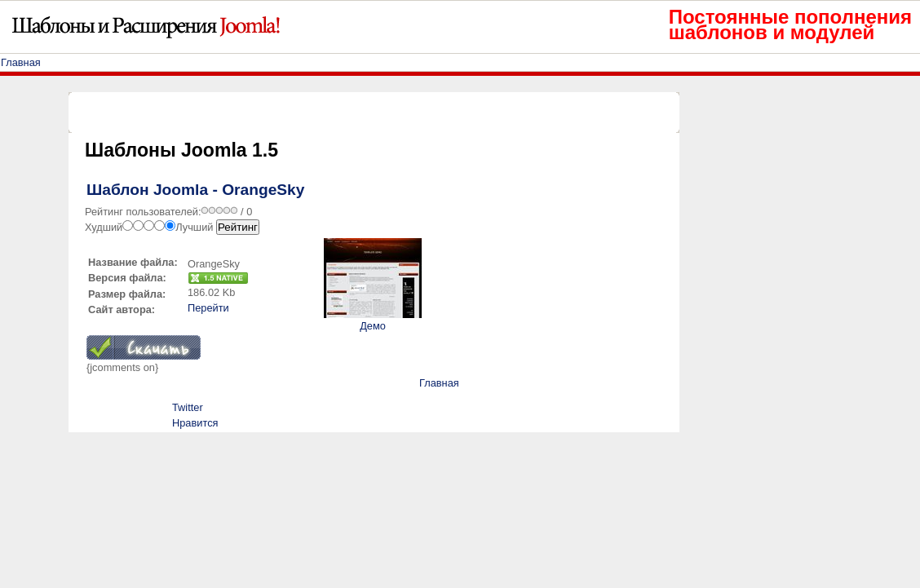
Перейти (208, 308)
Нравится (195, 423)
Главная (21, 62)
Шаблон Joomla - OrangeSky (195, 190)
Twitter (188, 407)
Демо (373, 326)
